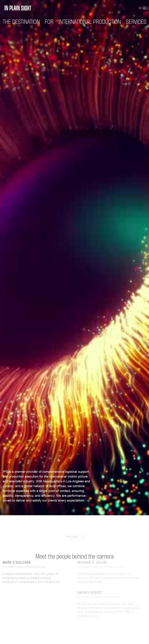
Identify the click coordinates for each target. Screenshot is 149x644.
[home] (18, 8)
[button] (144, 8)
